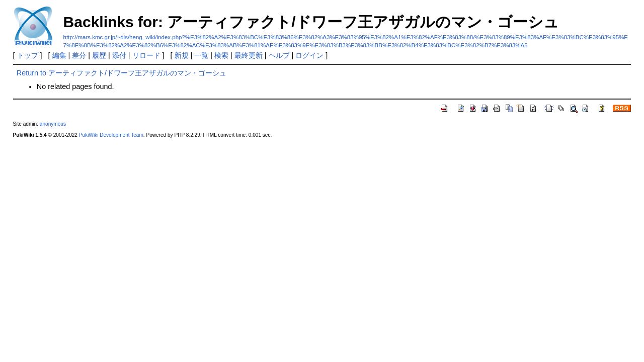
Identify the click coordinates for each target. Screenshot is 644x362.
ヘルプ (279, 55)
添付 (119, 55)
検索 (221, 55)
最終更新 (249, 55)
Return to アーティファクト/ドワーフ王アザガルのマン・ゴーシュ (122, 73)
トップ (28, 55)
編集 (59, 55)
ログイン (309, 55)
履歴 (99, 55)
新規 (182, 55)
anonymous (53, 124)
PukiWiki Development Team (111, 135)
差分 (79, 55)
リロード (146, 55)
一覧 (201, 55)
